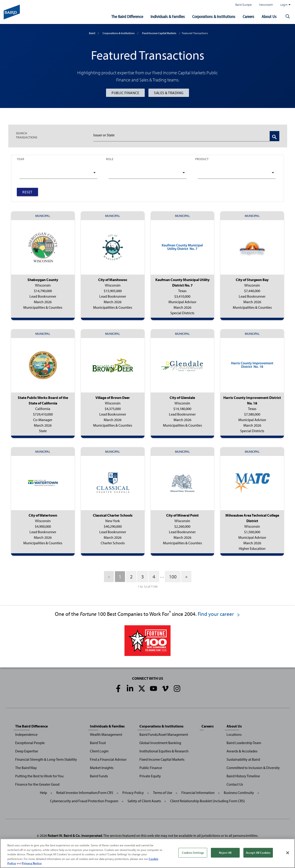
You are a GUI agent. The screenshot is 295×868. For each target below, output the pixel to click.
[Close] (288, 853)
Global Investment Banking (160, 743)
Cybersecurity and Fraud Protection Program (84, 801)
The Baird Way (26, 768)
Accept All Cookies (258, 853)
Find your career (219, 614)
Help (43, 793)
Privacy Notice (32, 863)
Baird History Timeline (243, 776)
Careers (248, 16)
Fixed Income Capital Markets (159, 33)
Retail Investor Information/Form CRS (85, 793)
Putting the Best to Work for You (39, 776)
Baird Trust (98, 743)
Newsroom (266, 4)
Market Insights (102, 768)
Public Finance (125, 93)
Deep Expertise (27, 751)
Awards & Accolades (242, 751)
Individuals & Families (168, 16)
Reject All (225, 853)
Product (202, 159)
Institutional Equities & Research (164, 751)
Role (110, 159)
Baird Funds (99, 776)
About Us (269, 16)
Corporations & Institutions (214, 16)
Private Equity (150, 776)
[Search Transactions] (274, 136)
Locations (234, 734)
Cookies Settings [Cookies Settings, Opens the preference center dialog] (193, 853)
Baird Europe (243, 4)
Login (285, 5)
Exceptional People (30, 743)
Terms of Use (163, 793)
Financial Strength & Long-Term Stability (46, 759)
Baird (92, 33)
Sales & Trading (169, 93)
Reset (27, 192)
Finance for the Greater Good (37, 784)
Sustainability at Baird (243, 759)
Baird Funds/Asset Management (164, 734)
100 (173, 577)
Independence (26, 734)
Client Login (99, 751)
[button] (288, 17)
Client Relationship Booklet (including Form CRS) (208, 801)
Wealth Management (106, 734)
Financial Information (198, 793)
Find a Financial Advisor (108, 759)
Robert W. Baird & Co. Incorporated (75, 835)
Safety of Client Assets (144, 801)
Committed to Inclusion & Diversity (253, 768)
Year (21, 159)
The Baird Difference (127, 16)
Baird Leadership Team (244, 743)
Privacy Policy (133, 793)
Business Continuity (239, 793)
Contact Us (235, 784)
